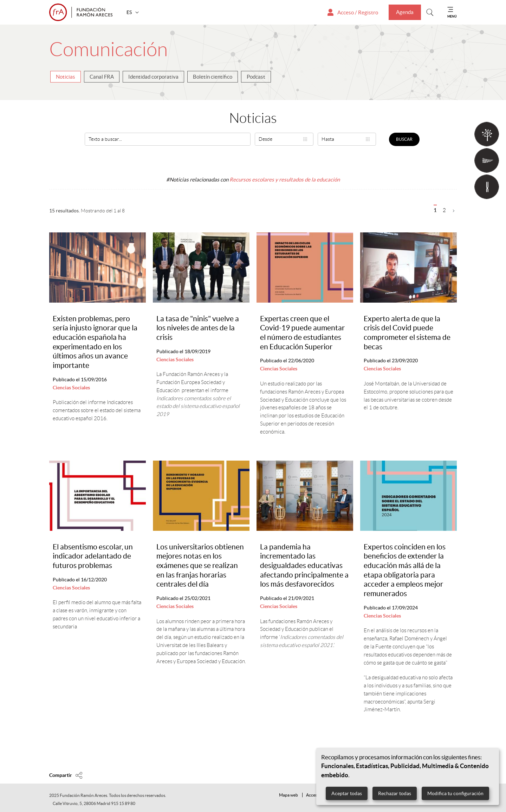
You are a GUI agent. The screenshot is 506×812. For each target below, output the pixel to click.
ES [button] (130, 12)
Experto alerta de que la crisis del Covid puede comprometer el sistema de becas (407, 333)
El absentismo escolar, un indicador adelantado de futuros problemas (93, 556)
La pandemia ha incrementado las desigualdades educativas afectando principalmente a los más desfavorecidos (304, 566)
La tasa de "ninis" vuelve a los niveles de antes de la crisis (198, 328)
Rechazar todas (395, 793)
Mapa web (288, 795)
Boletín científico (213, 77)
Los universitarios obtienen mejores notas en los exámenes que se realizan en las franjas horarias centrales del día (200, 566)
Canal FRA (102, 77)
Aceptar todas (347, 793)
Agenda (405, 12)
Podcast (256, 77)
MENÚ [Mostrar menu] (452, 16)
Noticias (66, 77)
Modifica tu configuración (455, 793)
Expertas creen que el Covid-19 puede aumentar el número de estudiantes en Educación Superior (302, 333)
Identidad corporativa (153, 77)
